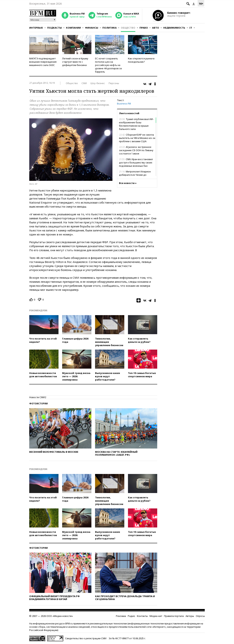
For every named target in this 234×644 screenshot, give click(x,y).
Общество (128, 28)
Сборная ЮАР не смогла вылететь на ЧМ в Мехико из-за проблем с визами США (137, 138)
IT (191, 28)
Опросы (200, 616)
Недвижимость (174, 28)
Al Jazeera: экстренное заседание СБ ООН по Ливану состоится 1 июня (136, 150)
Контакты (142, 616)
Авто (156, 28)
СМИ (84, 83)
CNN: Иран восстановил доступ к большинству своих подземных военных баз (136, 163)
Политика (110, 28)
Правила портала (174, 616)
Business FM (124, 104)
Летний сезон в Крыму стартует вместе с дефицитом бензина (75, 62)
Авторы (190, 616)
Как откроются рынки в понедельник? (141, 60)
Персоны (114, 83)
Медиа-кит (156, 616)
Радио (131, 616)
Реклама (121, 616)
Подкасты (54, 28)
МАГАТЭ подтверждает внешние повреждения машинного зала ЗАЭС (43, 62)
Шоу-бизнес (98, 83)
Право (144, 28)
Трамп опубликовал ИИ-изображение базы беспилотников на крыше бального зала (136, 124)
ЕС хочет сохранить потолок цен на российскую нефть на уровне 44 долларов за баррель (108, 65)
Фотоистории (38, 404)
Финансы (92, 28)
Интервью (36, 28)
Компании (73, 28)
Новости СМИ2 (38, 397)
